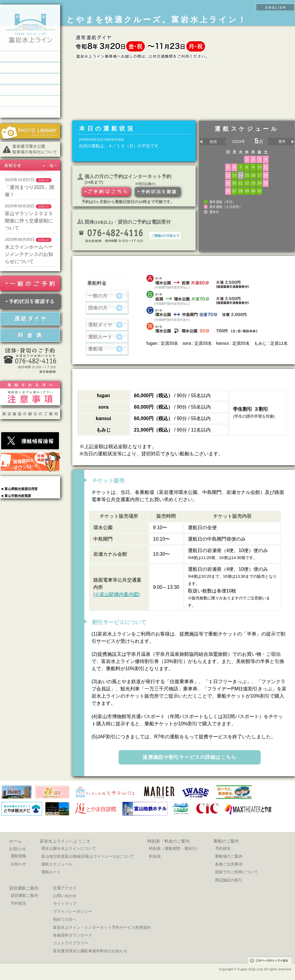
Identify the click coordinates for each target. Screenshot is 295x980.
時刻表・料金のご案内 (30, 68)
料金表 (155, 856)
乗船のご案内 (30, 79)
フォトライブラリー (71, 943)
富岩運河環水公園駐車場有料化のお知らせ (90, 951)
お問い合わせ (65, 896)
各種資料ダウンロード (73, 935)
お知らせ (17, 849)
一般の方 (98, 296)
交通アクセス (65, 888)
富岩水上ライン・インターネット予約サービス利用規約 (102, 927)
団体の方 (98, 308)
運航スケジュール (57, 864)
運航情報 (18, 856)
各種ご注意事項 (229, 864)
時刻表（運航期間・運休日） (174, 848)
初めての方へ (65, 919)
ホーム (15, 841)
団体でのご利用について (236, 872)
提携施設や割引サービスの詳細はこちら (189, 757)
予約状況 (223, 848)
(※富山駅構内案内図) (117, 594)
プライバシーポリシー (73, 911)
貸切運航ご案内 (24, 888)
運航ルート (100, 337)
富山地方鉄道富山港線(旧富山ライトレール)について (88, 856)
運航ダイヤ (100, 325)
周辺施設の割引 (229, 880)
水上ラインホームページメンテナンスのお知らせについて (29, 254)
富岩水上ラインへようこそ (30, 57)
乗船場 (95, 349)
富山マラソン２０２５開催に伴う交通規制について (29, 221)
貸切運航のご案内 (30, 90)
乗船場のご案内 (229, 856)
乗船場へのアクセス (30, 101)
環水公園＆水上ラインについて (69, 848)
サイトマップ (65, 904)
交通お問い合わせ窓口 (30, 112)
